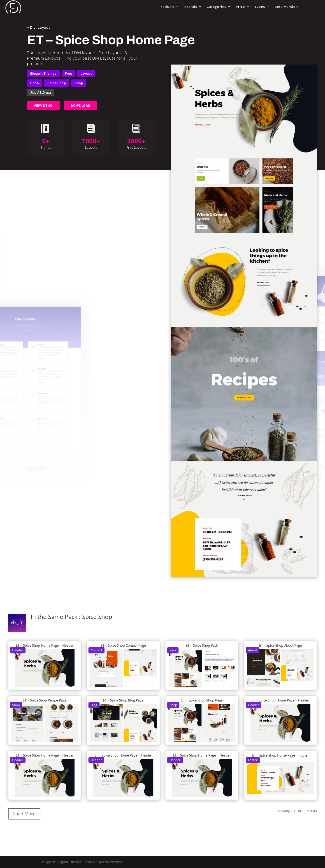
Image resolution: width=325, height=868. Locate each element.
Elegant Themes (43, 73)
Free (68, 73)
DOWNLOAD (81, 105)
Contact (96, 650)
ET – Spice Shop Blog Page (123, 700)
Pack (173, 650)
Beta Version (286, 7)
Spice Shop (57, 83)
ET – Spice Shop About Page (280, 645)
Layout (86, 73)
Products (167, 7)
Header (18, 650)
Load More (24, 814)
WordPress (114, 862)
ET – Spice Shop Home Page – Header (45, 645)
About (253, 650)
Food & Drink (41, 92)
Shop (35, 83)
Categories (217, 7)
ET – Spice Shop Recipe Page (45, 700)
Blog (94, 705)
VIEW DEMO (43, 105)
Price (240, 7)
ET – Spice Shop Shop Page (202, 700)
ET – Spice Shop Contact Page (123, 645)
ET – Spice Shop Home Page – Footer (280, 755)
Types (260, 7)
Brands (191, 7)
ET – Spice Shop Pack (202, 645)
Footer (253, 760)
